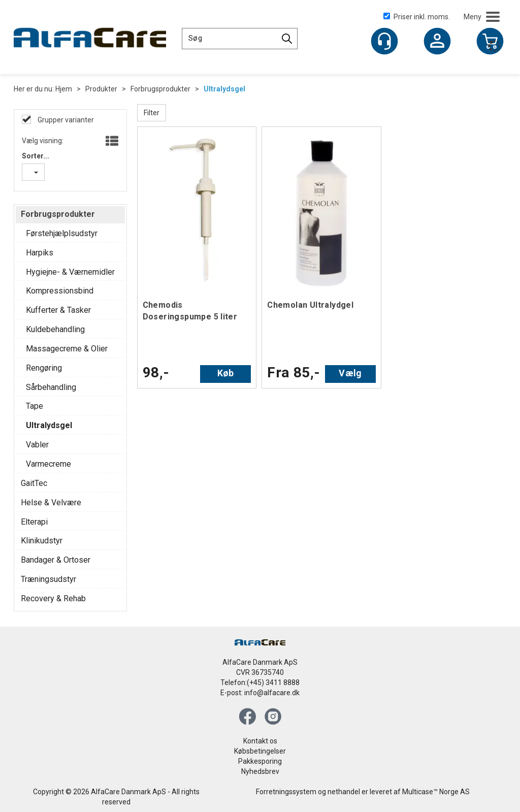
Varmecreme (48, 464)
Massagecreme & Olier (67, 349)
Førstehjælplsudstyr (62, 233)
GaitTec (34, 483)
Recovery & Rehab (53, 598)
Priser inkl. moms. (417, 17)
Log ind (437, 42)
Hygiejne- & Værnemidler (70, 272)
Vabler (37, 445)
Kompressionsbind (60, 291)
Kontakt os (260, 741)
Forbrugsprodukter (160, 89)
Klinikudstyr (42, 541)
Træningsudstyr (48, 579)
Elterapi (34, 522)
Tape (35, 406)
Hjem (64, 89)
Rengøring (44, 368)
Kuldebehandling (55, 329)
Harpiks (40, 253)
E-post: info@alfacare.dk (260, 693)
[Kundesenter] (384, 41)
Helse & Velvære (51, 502)
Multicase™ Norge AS (436, 792)
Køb (226, 373)
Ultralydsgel (224, 89)
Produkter (101, 89)
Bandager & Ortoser (56, 560)
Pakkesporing (260, 761)
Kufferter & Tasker (58, 310)
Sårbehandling (51, 387)
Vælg (350, 373)
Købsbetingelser (260, 751)
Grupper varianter (65, 120)
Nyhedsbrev (260, 771)
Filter (152, 113)
